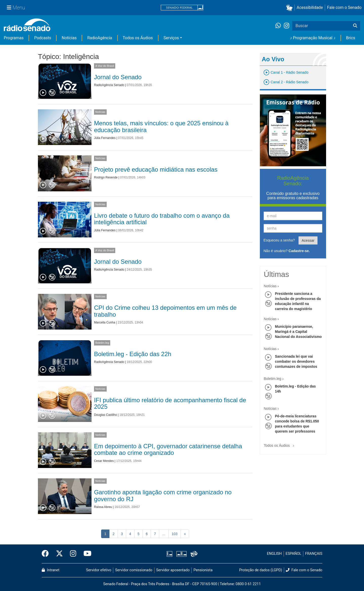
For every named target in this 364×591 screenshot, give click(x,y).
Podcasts (43, 38)
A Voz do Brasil (105, 66)
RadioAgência (100, 38)
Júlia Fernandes (105, 138)
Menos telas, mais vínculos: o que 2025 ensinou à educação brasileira (161, 126)
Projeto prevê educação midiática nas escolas (156, 169)
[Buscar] (355, 26)
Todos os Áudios (138, 38)
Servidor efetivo (99, 570)
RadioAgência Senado (109, 85)
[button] (290, 8)
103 (175, 534)
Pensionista (203, 570)
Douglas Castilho (106, 415)
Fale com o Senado (344, 7)
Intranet (51, 570)
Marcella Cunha (105, 322)
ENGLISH (274, 554)
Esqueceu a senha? (279, 240)
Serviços (171, 38)
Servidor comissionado (134, 570)
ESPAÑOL (293, 554)
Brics (351, 38)
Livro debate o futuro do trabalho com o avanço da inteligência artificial (162, 219)
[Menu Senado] (16, 8)
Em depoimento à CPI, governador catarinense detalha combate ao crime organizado (168, 449)
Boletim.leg (102, 343)
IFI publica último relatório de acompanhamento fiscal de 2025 (170, 403)
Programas (14, 38)
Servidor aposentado (173, 570)
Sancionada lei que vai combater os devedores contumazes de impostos (296, 361)
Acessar (308, 240)
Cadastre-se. (299, 251)
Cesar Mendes (104, 461)
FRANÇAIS (314, 554)
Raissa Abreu (103, 507)
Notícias (69, 38)
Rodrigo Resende (106, 177)
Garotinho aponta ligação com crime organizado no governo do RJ (163, 495)
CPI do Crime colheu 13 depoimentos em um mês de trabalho (165, 311)
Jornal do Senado (118, 77)
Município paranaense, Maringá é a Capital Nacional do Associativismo (298, 332)
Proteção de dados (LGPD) (261, 570)
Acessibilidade (310, 7)
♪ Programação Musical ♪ (313, 38)
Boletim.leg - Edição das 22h (133, 354)
